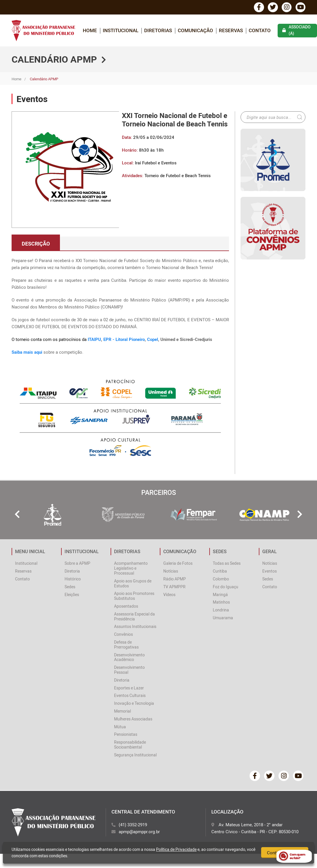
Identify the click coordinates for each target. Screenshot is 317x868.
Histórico (73, 579)
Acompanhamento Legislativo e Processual (131, 569)
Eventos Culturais (130, 696)
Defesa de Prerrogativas (126, 645)
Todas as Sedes (227, 564)
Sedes (70, 587)
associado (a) (296, 31)
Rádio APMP (175, 579)
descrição (36, 244)
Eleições (72, 595)
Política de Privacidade (176, 849)
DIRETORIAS (158, 31)
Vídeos (169, 595)
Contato (260, 31)
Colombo (221, 579)
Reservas (231, 31)
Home (17, 79)
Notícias (171, 572)
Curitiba (220, 572)
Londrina (221, 610)
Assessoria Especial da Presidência (134, 617)
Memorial (122, 711)
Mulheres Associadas (133, 719)
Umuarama (223, 618)
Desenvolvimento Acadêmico (129, 658)
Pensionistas (126, 735)
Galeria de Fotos (178, 564)
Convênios (123, 635)
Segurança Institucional (135, 755)
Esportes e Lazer (129, 688)
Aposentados (126, 607)
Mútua (120, 727)
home (90, 31)
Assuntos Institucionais (135, 627)
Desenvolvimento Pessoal (129, 670)
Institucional (26, 564)
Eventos (270, 572)
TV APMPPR (174, 587)
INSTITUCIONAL (121, 31)
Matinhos (221, 603)
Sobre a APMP (77, 564)
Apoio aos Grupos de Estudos (133, 584)
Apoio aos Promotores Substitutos (134, 596)
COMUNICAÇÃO (195, 31)
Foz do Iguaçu (226, 587)
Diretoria (72, 572)
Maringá (220, 595)
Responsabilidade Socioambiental (130, 745)
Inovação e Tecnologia (134, 704)
